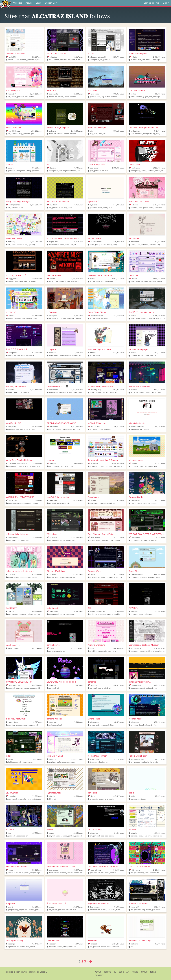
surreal (149, 910)
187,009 (37, 833)
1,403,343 (159, 57)
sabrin (10, 316)
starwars (143, 577)
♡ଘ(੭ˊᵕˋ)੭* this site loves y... (142, 312)
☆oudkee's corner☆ (138, 91)
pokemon (35, 171)
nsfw (28, 947)
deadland (51, 685)
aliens (51, 577)
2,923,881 (77, 131)
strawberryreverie (13, 648)
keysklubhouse (13, 131)
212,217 (37, 353)
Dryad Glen (134, 571)
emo (101, 134)
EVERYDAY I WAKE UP (140, 867)
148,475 (37, 537)
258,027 (119, 685)
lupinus (51, 279)
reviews (60, 134)
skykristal (52, 537)
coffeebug (11, 242)
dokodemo (52, 427)
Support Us (51, 3)
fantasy (69, 540)
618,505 (37, 574)
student (31, 910)
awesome (102, 799)
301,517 (78, 57)
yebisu (132, 353)
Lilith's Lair (133, 275)
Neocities (9, 972)
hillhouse (133, 205)
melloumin (134, 944)
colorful (34, 577)
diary (158, 134)
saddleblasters (94, 238)
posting (112, 836)
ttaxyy (9, 833)
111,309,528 (77, 463)
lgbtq (21, 392)
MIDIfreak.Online (14, 238)
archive (149, 651)
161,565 (160, 907)
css (144, 60)
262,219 (119, 574)
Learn (39, 3)
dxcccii (10, 907)
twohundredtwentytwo (97, 611)
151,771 (119, 537)
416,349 (37, 907)
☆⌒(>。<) (11, 312)
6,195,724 (77, 648)
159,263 (78, 242)
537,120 (119, 131)
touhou (75, 355)
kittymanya (134, 870)
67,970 (160, 944)
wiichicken (11, 500)
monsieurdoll (53, 390)
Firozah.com (93, 497)
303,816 (119, 94)
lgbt (32, 134)
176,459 (160, 537)
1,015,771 (77, 759)
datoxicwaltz (52, 94)
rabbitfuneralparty (136, 759)
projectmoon (54, 355)
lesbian (111, 725)
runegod (92, 944)
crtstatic (51, 796)
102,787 (160, 759)
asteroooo (52, 353)
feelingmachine (13, 205)
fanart (33, 947)
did (39, 688)
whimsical (108, 503)
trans (70, 208)
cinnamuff (52, 574)
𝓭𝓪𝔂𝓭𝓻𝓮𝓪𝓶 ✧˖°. (13, 645)
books (103, 245)
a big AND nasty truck (16, 719)
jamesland (93, 463)
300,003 (119, 648)
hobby (106, 208)
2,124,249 (118, 944)
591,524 (37, 648)
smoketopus (52, 870)
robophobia (12, 353)
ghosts (145, 208)
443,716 (78, 205)
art (101, 60)
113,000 (119, 611)
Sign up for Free (151, 3)
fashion (164, 171)
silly (158, 318)
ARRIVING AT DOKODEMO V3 (61, 423)
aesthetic (151, 171)
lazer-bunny (93, 168)
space (148, 60)
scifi (151, 97)
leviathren (133, 611)
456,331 (160, 94)
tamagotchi (148, 134)
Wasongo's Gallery (15, 941)
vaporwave (23, 910)
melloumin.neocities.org (140, 941)
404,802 (119, 907)
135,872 (78, 907)
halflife (11, 762)
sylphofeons (134, 500)
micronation (157, 651)
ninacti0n (133, 390)
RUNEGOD (93, 941)
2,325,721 (159, 168)
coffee (63, 318)
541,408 (119, 870)
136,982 (78, 611)
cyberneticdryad (136, 574)
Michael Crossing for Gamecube (144, 128)
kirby (140, 503)
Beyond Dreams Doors (98, 904)
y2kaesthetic (154, 873)
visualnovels (77, 392)
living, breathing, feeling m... (19, 201)
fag (154, 134)
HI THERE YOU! (95, 830)
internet (57, 466)
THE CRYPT (53, 91)
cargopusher (53, 242)
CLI (115, 972)
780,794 (37, 279)
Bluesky (43, 972)
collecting (101, 762)
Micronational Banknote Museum (144, 645)
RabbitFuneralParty (138, 756)
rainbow (134, 60)
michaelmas (134, 131)
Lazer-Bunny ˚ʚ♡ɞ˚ (97, 165)
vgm (19, 355)
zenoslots (11, 796)
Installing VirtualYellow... (140, 682)
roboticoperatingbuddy (97, 57)
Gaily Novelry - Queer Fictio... (101, 534)
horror (52, 97)
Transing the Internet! (16, 386)
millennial (107, 429)
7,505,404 (159, 279)
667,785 (160, 685)
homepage (12, 503)
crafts (59, 762)
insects (60, 947)
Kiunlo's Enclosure (96, 645)
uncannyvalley (95, 390)
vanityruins (11, 427)
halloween (158, 208)
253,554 (160, 611)
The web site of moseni (17, 867)
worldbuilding (151, 392)
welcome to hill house (139, 201)
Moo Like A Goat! (55, 756)
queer (78, 60)
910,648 (78, 796)
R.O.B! (91, 54)
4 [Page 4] (88, 961)
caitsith (132, 316)
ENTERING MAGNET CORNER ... (104, 867)
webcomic (150, 688)
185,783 (160, 500)
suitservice (93, 833)
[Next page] (91, 961)
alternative (110, 392)
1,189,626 (118, 168)
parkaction (52, 500)
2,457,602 (159, 205)
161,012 (160, 833)
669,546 (160, 574)
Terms (153, 972)
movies (147, 540)
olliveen (92, 279)
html (140, 60)
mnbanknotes (135, 648)
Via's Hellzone (53, 941)
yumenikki (156, 910)
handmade (19, 281)
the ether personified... (16, 54)
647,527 (119, 796)
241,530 (119, 316)
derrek (92, 796)
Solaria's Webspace (138, 54)
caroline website (54, 719)
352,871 (160, 463)
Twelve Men (134, 165)
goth (92, 614)
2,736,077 (36, 242)
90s (74, 429)
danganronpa (35, 873)
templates (71, 60)
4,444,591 (36, 131)
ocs (61, 171)
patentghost (52, 608)
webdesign (156, 60)
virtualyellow (135, 685)
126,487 (78, 316)
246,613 (119, 427)
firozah (92, 500)
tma (27, 540)
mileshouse (134, 722)
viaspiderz (52, 944)
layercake (92, 205)
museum (142, 651)
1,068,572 (77, 390)
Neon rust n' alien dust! (139, 386)
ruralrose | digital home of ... (101, 349)
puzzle (107, 97)
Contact (99, 975)
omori (10, 873)
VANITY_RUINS (13, 423)
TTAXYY (10, 830)
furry (51, 134)
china (92, 245)
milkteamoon (12, 537)
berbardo (92, 682)
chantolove (52, 722)
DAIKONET (11, 608)
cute (107, 171)
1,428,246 (159, 870)
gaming (32, 245)
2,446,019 (36, 205)
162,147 (160, 353)
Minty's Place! (94, 719)
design (144, 171)
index (8, 756)
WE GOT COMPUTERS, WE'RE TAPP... (147, 534)
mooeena (51, 759)
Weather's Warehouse (139, 904)
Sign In (166, 3)
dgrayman (12, 947)
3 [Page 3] (85, 961)
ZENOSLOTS (12, 793)
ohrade (50, 830)
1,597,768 (77, 537)
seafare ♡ (11, 165)
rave (72, 245)
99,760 (160, 427)
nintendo (139, 97)
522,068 (78, 94)
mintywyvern (93, 722)
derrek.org (92, 793)
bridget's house (136, 460)
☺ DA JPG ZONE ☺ (56, 54)
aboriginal (108, 651)
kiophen (146, 725)
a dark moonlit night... (98, 128)
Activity (29, 3)
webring (26, 392)
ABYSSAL (133, 608)
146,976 (37, 759)
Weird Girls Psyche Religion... (20, 460)
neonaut (51, 460)
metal (102, 614)
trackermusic (54, 245)
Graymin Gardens (137, 497)
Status (144, 972)
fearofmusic (134, 537)
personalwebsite (137, 799)
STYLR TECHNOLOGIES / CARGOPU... (65, 238)
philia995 (11, 57)
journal (26, 688)
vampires (63, 281)
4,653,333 (36, 390)
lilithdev (133, 279)
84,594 (119, 833)
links (147, 873)
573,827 (78, 574)
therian (66, 134)
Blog (121, 972)
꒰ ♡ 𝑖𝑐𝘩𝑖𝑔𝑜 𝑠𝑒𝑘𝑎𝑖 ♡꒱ (57, 904)
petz (133, 688)
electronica (30, 355)
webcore (37, 614)
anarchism (75, 281)
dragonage (135, 577)
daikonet (10, 611)
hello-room (93, 94)
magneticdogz (94, 870)
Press (135, 972)
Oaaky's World (94, 571)
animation (111, 799)
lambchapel (134, 238)
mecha (76, 873)
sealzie (50, 907)
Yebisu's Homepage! (138, 349)
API (128, 972)
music (67, 97)
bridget (133, 463)
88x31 (71, 466)
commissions (157, 836)
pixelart (93, 97)
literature (105, 540)
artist (136, 392)
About (98, 972)
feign (91, 131)
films (118, 910)
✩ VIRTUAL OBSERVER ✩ (19, 682)
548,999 (37, 611)
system (61, 97)
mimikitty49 (11, 94)
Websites (18, 3)
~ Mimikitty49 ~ (13, 91)
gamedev (145, 245)
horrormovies (95, 910)
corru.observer (54, 645)
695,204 (37, 168)
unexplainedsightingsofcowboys (19, 463)
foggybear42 (12, 279)
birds (150, 836)
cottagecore (99, 503)
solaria (133, 57)
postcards (139, 134)
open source (21, 972)
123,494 (37, 463)
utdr (133, 503)
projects (20, 503)
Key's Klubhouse (14, 128)
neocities (65, 466)
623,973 (119, 353)
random (134, 355)
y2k (152, 725)
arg (103, 97)
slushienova (93, 759)
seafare (10, 168)
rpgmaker (23, 799)
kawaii (14, 97)
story (65, 651)
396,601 (37, 427)
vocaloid (33, 688)
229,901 (37, 796)
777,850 (37, 500)
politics (55, 208)
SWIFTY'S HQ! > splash (58, 128)
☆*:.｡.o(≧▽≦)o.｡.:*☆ (16, 275)
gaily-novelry (94, 537)
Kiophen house (136, 719)
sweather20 (134, 907)
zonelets (96, 725)
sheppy (10, 759)
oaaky (91, 574)
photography (136, 171)
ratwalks (132, 830)
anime (31, 97)
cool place (52, 349)
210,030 (119, 242)
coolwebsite (153, 466)
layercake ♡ (93, 201)
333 (132, 134)
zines (35, 318)
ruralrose (92, 353)
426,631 (37, 316)
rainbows (53, 947)
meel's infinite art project (58, 497)
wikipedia (70, 318)
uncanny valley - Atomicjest (100, 386)
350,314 (37, 870)
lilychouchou (39, 60)
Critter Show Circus (97, 312)
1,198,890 (159, 316)
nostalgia (157, 97)
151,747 (119, 759)
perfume (78, 318)
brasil (109, 688)
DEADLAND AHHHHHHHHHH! (61, 682)
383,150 (78, 833)
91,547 (38, 722)
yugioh (146, 97)
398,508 (37, 685)
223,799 (119, 57)
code (98, 97)
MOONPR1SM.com (97, 423)
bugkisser (11, 574)
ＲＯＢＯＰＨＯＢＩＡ (17, 349)
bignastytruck (12, 722)
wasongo (10, 944)
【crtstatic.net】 (54, 793)
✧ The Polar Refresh (97, 756)
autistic (11, 281)
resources (109, 614)
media (11, 60)
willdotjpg (52, 57)
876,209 (160, 722)
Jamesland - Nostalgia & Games (103, 460)
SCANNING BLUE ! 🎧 (58, 386)
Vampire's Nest (54, 275)
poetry (98, 245)
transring (10, 390)
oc (107, 762)
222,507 (37, 57)
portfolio (142, 392)
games (11, 318)
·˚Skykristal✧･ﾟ (54, 534)
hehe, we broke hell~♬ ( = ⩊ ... (20, 571)
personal (23, 60)
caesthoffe (52, 205)
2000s (16, 60)
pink (26, 97)
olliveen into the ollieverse (100, 275)
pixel (133, 97)
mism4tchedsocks (137, 423)
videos (158, 171)
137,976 (119, 500)
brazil (104, 688)
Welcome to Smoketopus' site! (61, 867)
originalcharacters (70, 171)
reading (110, 245)
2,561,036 (118, 390)
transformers (54, 873)
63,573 (119, 722)
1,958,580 (118, 463)
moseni (10, 870)
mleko (131, 793)
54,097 (78, 944)
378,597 (78, 870)
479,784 (78, 168)
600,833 (160, 390)
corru (50, 648)
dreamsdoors (94, 907)
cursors (100, 651)
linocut (141, 836)
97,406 (78, 722)
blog (51, 60)
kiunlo (91, 648)
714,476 (37, 944)
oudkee (132, 94)
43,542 (78, 353)
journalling (135, 429)
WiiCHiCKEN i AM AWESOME (20, 497)
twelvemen (134, 168)
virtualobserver (13, 685)
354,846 (160, 648)
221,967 (78, 685)
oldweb (39, 466)
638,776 (78, 500)
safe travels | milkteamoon (18, 534)
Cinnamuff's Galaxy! (56, 571)
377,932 (119, 205)
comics (93, 392)
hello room (93, 91)
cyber (51, 466)
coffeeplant (52, 312)
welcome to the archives (58, 201)
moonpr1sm (94, 427)
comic (159, 392)
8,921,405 (77, 427)
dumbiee (52, 168)
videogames (95, 60)
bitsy (13, 725)
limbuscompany (65, 355)
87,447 (160, 796)
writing (29, 171)
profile (16, 577)
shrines (56, 60)
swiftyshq (51, 131)
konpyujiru (11, 904)
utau (109, 947)
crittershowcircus (95, 316)
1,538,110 (36, 94)
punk (51, 281)
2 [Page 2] (82, 961)
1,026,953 (77, 279)
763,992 (160, 242)
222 (89, 608)
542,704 (160, 131)
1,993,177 (118, 279)
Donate (107, 972)
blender (114, 97)
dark (146, 614)
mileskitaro (138, 725)
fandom (61, 725)
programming (162, 281)
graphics (31, 60)
